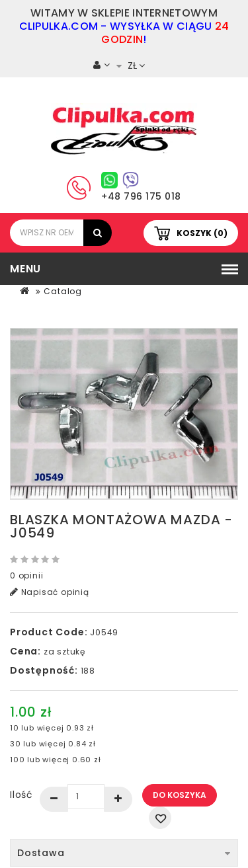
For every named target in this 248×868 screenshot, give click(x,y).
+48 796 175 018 (141, 196)
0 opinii (26, 575)
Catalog (63, 291)
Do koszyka (180, 795)
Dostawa (124, 853)
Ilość (21, 795)
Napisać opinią (50, 592)
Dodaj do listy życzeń (160, 818)
